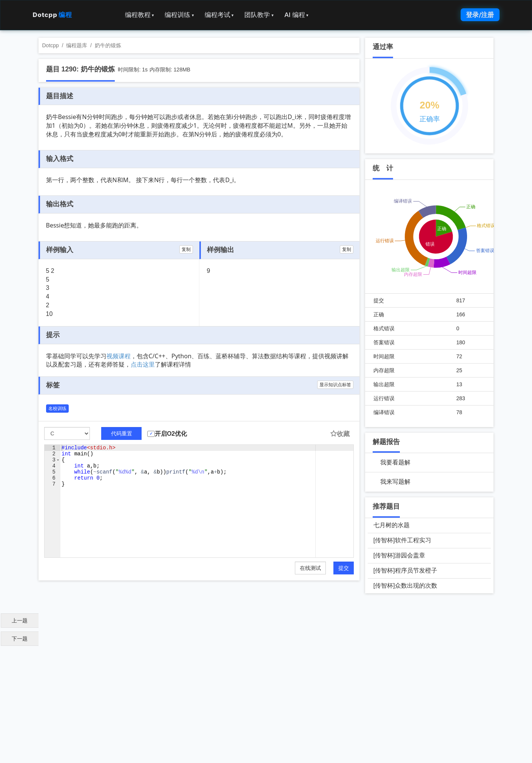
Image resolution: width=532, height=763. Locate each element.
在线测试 (310, 568)
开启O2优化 (171, 434)
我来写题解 (395, 482)
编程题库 (77, 45)
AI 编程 (296, 15)
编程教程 (140, 15)
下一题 (20, 639)
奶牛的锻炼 (108, 45)
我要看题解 (395, 462)
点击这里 (143, 364)
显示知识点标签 (335, 385)
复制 (186, 249)
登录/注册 (480, 15)
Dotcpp (52, 15)
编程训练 (179, 15)
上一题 (20, 621)
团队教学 (259, 15)
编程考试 (219, 15)
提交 (344, 568)
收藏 (340, 434)
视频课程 (119, 356)
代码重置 (122, 433)
